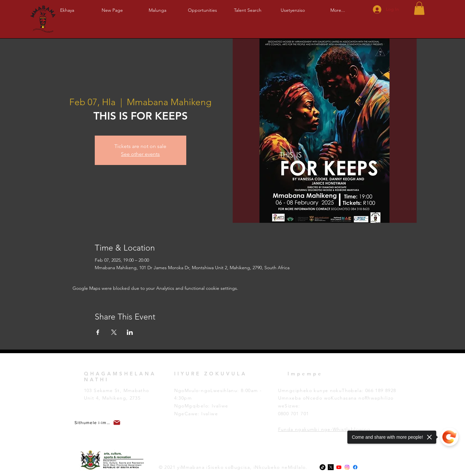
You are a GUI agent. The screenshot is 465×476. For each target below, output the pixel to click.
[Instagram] (347, 467)
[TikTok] (323, 467)
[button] (158, 7)
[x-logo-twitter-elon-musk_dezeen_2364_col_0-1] (331, 467)
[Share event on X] (114, 332)
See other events (140, 154)
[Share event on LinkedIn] (130, 332)
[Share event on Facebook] (98, 332)
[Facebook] (355, 467)
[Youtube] (339, 467)
